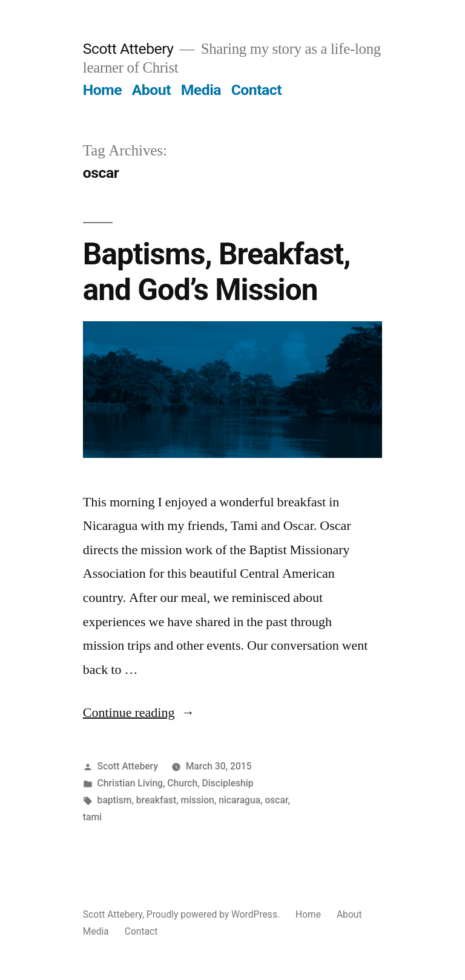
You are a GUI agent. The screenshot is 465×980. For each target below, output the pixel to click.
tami (92, 817)
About (151, 90)
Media (201, 90)
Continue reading (139, 713)
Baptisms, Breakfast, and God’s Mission (217, 272)
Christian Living (130, 783)
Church (182, 783)
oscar (276, 800)
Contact (256, 90)
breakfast (156, 800)
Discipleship (228, 783)
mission (198, 800)
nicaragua (239, 800)
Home (102, 90)
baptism (115, 800)
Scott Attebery (128, 49)
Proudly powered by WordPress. (214, 914)
